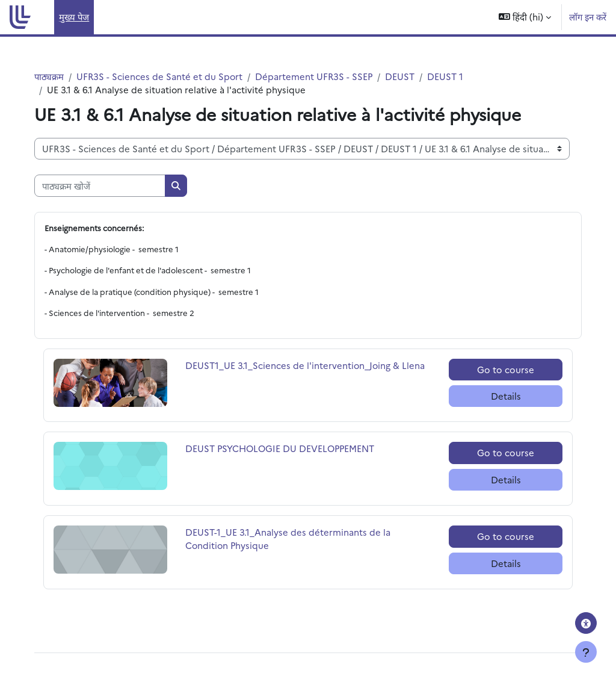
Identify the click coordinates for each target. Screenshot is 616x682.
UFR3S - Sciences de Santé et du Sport (168, 76)
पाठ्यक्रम (57, 76)
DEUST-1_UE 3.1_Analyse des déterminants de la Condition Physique (292, 539)
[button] (525, 17)
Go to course (500, 370)
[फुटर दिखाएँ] (586, 652)
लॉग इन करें (588, 17)
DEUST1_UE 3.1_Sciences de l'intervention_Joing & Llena (297, 372)
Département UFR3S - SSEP (324, 76)
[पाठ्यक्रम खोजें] (108, 186)
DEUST (411, 76)
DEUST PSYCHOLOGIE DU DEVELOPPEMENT (285, 449)
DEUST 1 (456, 76)
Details (499, 396)
